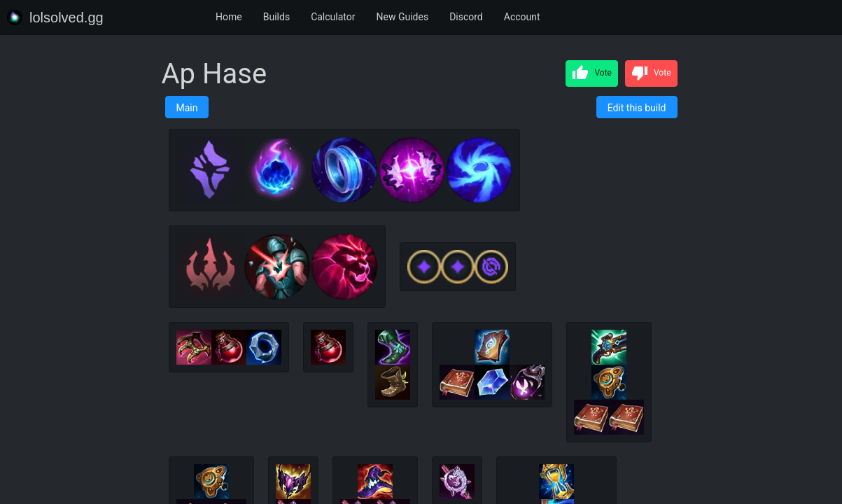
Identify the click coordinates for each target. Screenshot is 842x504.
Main (187, 108)
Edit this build (637, 108)
